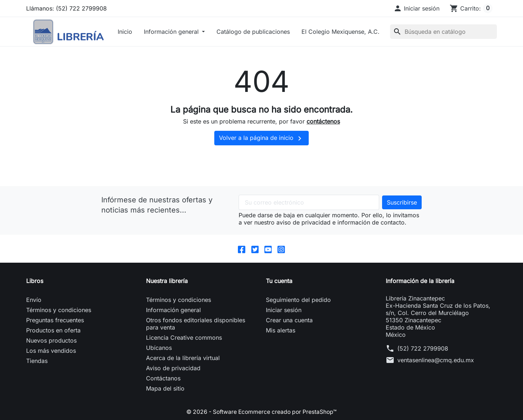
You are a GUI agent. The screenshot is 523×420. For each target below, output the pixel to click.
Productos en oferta (53, 331)
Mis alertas (281, 331)
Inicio (125, 32)
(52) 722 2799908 (423, 349)
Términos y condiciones (59, 310)
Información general (172, 32)
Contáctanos (163, 379)
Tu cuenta (279, 281)
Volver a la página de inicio (261, 138)
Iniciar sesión (284, 310)
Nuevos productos (51, 341)
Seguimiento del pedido (298, 300)
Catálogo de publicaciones (253, 32)
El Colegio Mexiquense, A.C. (340, 32)
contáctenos (323, 121)
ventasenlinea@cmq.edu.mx (436, 360)
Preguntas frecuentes (55, 320)
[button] (416, 8)
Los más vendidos (51, 351)
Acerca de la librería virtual (183, 358)
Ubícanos (159, 348)
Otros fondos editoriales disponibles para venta (196, 324)
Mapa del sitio (165, 389)
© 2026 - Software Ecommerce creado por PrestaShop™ (261, 412)
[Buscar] (443, 32)
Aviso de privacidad (173, 368)
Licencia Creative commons (184, 338)
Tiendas (37, 361)
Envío (34, 300)
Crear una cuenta (289, 320)
